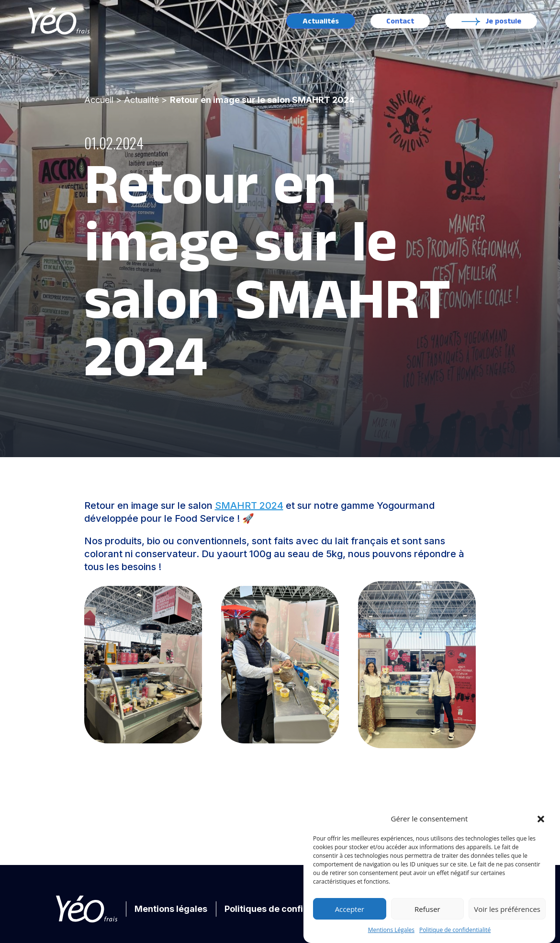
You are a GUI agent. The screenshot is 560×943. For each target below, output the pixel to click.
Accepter (350, 909)
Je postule (504, 21)
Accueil (99, 100)
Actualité (141, 100)
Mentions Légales (391, 930)
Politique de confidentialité (455, 930)
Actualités (321, 21)
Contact (400, 21)
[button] (541, 819)
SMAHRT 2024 (249, 505)
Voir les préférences (507, 909)
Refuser (427, 909)
